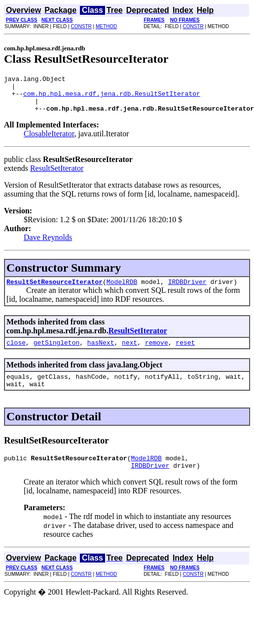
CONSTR (81, 26)
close (16, 353)
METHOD (106, 26)
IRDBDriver (187, 290)
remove (157, 353)
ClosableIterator (49, 141)
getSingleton (57, 353)
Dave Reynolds (48, 245)
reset (185, 353)
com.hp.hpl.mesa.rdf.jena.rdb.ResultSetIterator (112, 98)
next (129, 353)
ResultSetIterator (57, 176)
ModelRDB (122, 290)
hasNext (101, 353)
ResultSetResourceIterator (54, 290)
